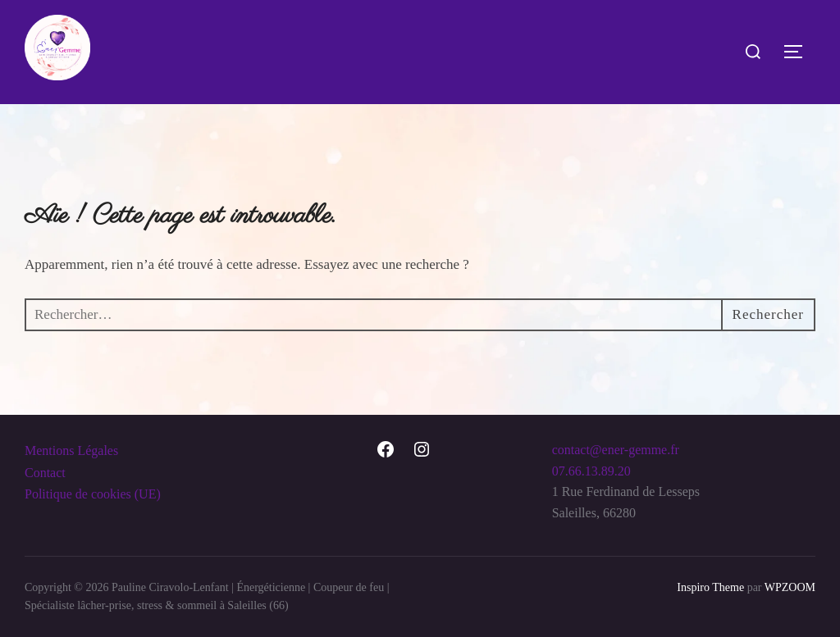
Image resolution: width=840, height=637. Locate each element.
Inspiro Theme (710, 587)
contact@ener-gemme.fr (616, 450)
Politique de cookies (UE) (93, 494)
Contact (45, 473)
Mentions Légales (71, 450)
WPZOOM (790, 587)
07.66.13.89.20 (591, 471)
